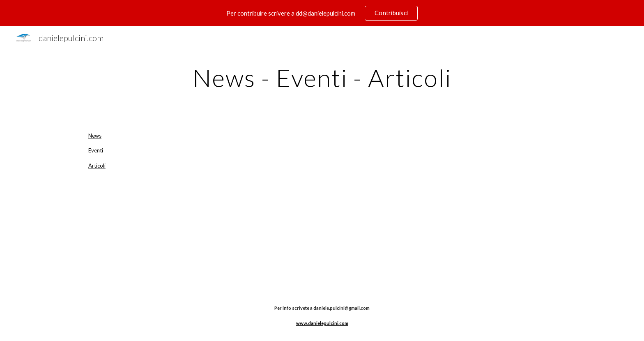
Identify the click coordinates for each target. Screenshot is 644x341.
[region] (322, 13)
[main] (322, 78)
